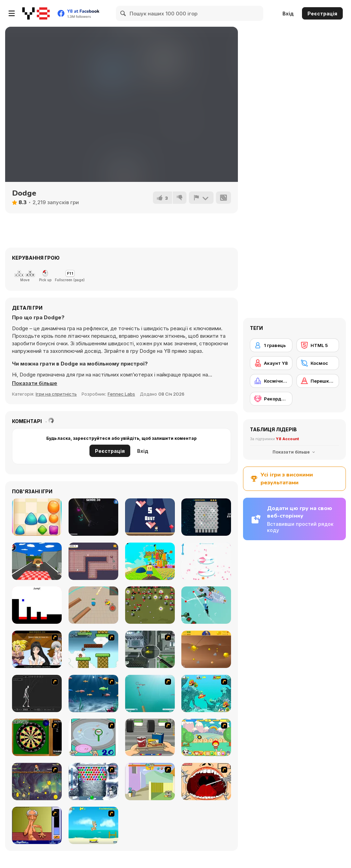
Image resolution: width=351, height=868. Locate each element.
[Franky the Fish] (93, 693)
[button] (35, 383)
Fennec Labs (121, 394)
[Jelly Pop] (37, 517)
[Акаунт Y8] (271, 363)
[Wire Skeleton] (37, 693)
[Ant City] (150, 649)
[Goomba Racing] (37, 561)
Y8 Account (287, 439)
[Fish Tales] (206, 693)
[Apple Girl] (206, 737)
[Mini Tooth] (93, 561)
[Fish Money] (37, 782)
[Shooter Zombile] (150, 605)
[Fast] (150, 517)
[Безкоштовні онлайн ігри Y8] (36, 13)
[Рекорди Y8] (271, 399)
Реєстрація (322, 14)
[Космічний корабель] (271, 381)
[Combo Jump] (206, 561)
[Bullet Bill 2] (93, 649)
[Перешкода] (318, 381)
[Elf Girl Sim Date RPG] (37, 649)
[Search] (123, 13)
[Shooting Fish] (150, 693)
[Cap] (206, 605)
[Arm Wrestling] (37, 825)
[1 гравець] (271, 345)
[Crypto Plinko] (206, 517)
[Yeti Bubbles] (93, 782)
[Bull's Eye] (37, 737)
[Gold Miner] (206, 649)
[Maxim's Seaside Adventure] (93, 825)
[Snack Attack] (150, 737)
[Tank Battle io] (93, 605)
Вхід (288, 14)
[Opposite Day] (37, 605)
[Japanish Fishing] (93, 737)
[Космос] (318, 363)
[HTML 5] (318, 345)
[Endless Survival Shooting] (93, 517)
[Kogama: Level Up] (150, 561)
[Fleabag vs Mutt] (150, 782)
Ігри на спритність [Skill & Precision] (56, 394)
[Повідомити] (201, 198)
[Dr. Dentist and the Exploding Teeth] (206, 782)
